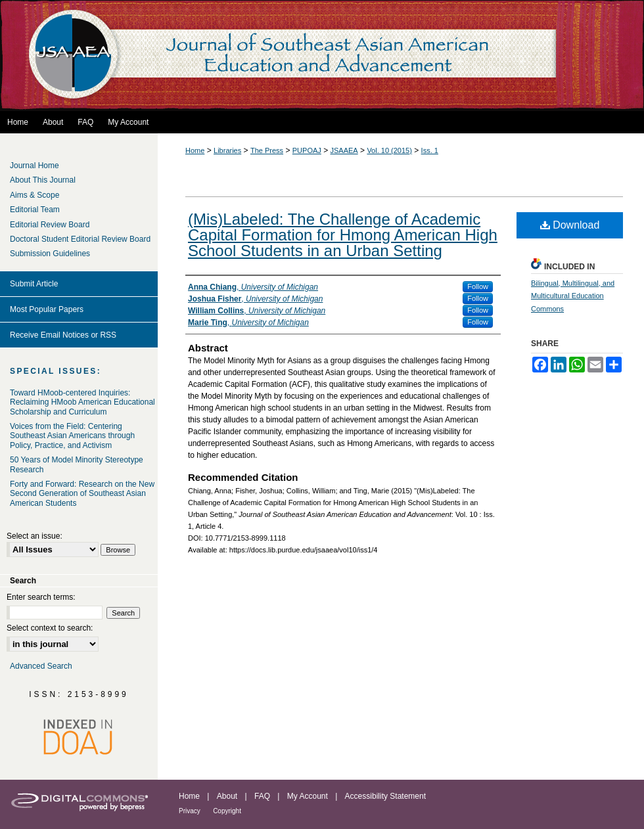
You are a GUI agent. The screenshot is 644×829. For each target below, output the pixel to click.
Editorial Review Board (50, 225)
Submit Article (34, 284)
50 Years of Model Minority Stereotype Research (77, 464)
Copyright (227, 811)
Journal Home (34, 166)
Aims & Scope (34, 195)
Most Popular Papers (47, 309)
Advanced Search (41, 666)
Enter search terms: (41, 597)
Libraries (227, 150)
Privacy (190, 811)
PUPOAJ (307, 150)
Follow (478, 286)
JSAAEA (344, 150)
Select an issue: (34, 536)
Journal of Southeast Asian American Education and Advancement (322, 56)
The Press (267, 150)
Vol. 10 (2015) (389, 150)
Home (195, 150)
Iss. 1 (430, 150)
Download (570, 225)
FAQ (262, 796)
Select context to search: (50, 628)
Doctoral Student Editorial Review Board (80, 239)
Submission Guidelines (50, 254)
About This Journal (43, 180)
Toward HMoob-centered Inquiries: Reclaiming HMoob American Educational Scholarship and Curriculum (82, 402)
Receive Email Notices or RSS (63, 335)
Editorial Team (35, 210)
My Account (308, 796)
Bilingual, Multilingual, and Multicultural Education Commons (573, 296)
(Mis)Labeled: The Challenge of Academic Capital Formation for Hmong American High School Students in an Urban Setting (343, 235)
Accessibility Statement (385, 796)
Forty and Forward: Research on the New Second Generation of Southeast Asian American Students (82, 494)
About (227, 796)
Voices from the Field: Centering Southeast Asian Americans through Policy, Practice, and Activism (72, 436)
